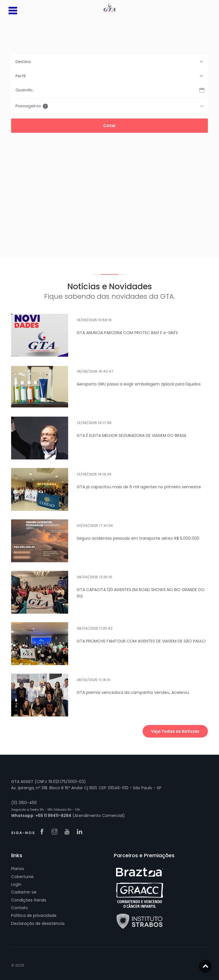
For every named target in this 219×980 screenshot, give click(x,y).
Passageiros (32, 106)
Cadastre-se (24, 892)
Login (16, 884)
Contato (20, 908)
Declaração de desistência (38, 923)
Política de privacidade (34, 915)
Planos (18, 869)
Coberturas (22, 877)
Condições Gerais (29, 900)
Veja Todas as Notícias (175, 731)
